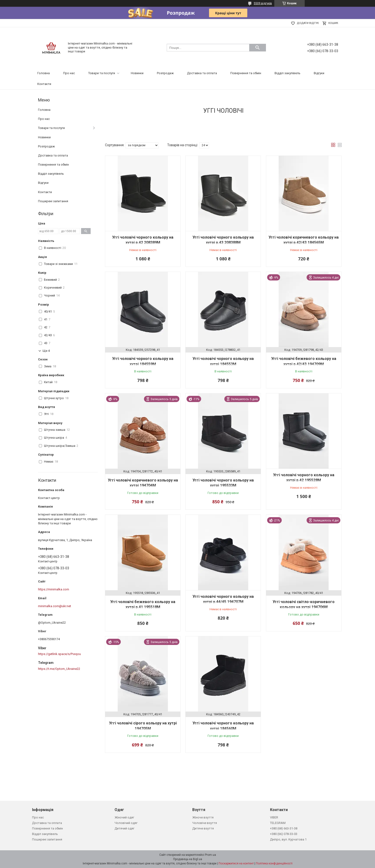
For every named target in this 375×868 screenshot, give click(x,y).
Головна (44, 73)
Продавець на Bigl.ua (188, 859)
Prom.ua (210, 855)
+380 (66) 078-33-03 (284, 834)
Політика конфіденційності (274, 863)
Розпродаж (165, 73)
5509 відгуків (263, 3)
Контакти (44, 84)
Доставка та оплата (202, 73)
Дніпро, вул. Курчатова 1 (288, 839)
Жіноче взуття (203, 817)
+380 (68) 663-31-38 (284, 828)
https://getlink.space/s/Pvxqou (59, 654)
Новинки (137, 73)
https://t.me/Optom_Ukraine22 (59, 669)
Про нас (69, 73)
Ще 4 (46, 351)
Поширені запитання (53, 201)
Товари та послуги (102, 73)
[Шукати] (258, 48)
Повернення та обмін (246, 73)
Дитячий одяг (124, 828)
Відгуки (319, 73)
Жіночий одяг (124, 817)
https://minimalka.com (54, 589)
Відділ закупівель (287, 73)
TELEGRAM (278, 823)
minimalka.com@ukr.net (55, 606)
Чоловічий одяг (126, 823)
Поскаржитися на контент (236, 863)
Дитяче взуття (203, 828)
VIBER (274, 817)
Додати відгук (308, 23)
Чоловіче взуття (205, 823)
